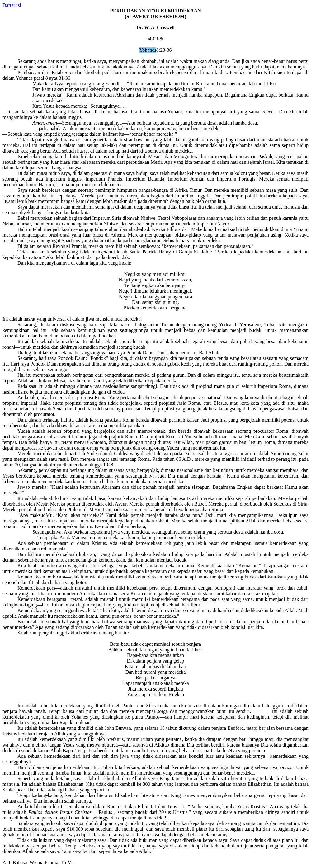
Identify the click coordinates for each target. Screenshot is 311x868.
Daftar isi (12, 5)
